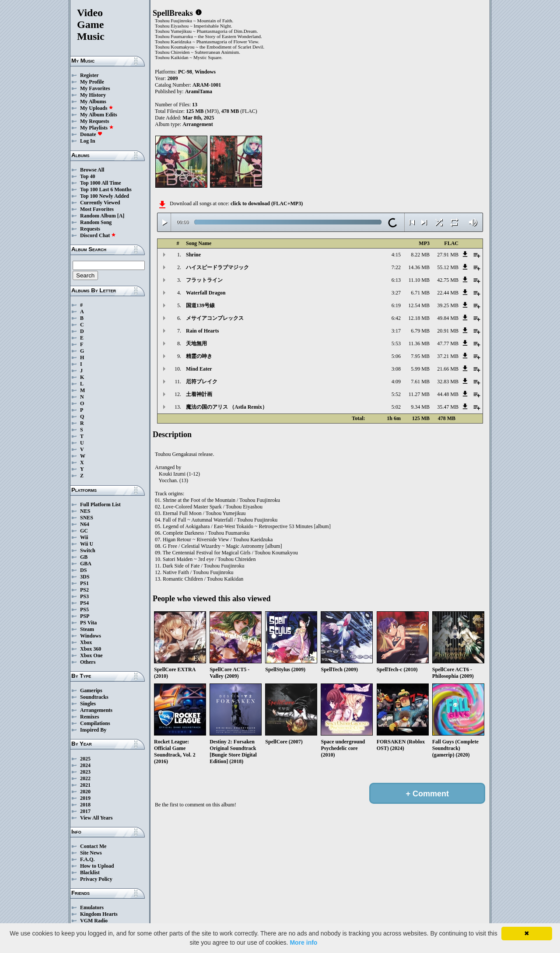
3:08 (396, 369)
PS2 (84, 590)
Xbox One (91, 655)
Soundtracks (94, 697)
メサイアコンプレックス (215, 318)
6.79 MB (420, 331)
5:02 (396, 407)
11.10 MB (419, 280)
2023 (85, 772)
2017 (85, 811)
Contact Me (93, 846)
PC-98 (185, 72)
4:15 (396, 255)
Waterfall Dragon (206, 293)
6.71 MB (420, 293)
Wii (84, 537)
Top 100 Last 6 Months (106, 189)
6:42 (396, 318)
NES (85, 511)
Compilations (95, 723)
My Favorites (95, 88)
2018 (85, 805)
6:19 (396, 305)
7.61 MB (420, 382)
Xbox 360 (91, 649)
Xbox (86, 642)
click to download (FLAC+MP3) (267, 203)
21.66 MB (448, 369)
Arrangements (96, 710)
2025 (85, 759)
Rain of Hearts (202, 331)
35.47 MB (448, 407)
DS (83, 570)
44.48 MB (448, 394)
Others (88, 662)
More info (303, 942)
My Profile (92, 82)
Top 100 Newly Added (105, 196)
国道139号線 (200, 305)
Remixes (89, 717)
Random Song (96, 222)
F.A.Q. (87, 859)
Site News (91, 853)
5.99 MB (420, 369)
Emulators (92, 907)
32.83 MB (448, 382)
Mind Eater (199, 369)
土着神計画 (199, 394)
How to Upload (97, 866)
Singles (88, 704)
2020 (85, 792)
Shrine (193, 255)
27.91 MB (448, 255)
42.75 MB (448, 280)
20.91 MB (448, 331)
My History (93, 95)
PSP (85, 616)
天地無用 (196, 343)
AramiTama (199, 91)
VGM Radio (94, 921)
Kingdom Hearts (99, 914)
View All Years (96, 818)
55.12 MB (448, 267)
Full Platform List (100, 505)
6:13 (396, 280)
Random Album (98, 216)
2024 (85, 765)
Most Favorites (97, 209)
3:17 (396, 331)
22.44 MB (448, 293)
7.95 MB (420, 356)
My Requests (94, 121)
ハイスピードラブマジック (217, 267)
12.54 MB (419, 305)
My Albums (93, 102)
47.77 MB (448, 343)
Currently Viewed (100, 203)
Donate (91, 134)
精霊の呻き (199, 356)
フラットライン (204, 280)
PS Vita (88, 623)
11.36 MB (419, 343)
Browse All (92, 170)
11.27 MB (419, 394)
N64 (85, 524)
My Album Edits (99, 115)
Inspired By (93, 730)
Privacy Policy (96, 879)
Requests (90, 229)
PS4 (84, 603)
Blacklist (90, 872)
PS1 (84, 583)
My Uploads (97, 108)
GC (84, 531)
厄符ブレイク (202, 382)
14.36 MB (419, 267)
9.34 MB (420, 407)
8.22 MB (420, 255)
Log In (87, 141)
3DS (85, 577)
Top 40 (88, 176)
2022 (85, 778)
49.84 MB (448, 318)
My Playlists (97, 128)
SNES (87, 518)
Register (89, 75)
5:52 (396, 394)
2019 (85, 798)
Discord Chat (98, 235)
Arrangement (198, 124)
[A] (121, 216)
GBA (86, 564)
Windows (91, 636)
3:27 (396, 293)
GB (84, 557)
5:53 (396, 343)
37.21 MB (448, 356)
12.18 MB (419, 318)
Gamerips (91, 690)
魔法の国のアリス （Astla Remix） (227, 407)
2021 (85, 785)
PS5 (84, 610)
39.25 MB (448, 305)
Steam (87, 629)
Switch (88, 550)
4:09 (396, 382)
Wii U (87, 544)
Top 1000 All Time (100, 183)
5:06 (396, 356)
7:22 (396, 267)
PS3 (84, 596)
